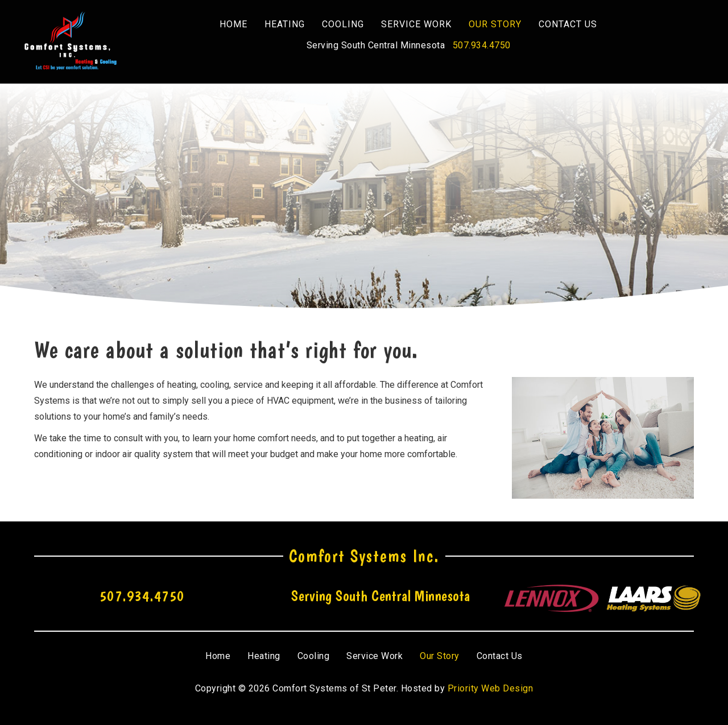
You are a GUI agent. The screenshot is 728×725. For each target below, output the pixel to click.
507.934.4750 (482, 45)
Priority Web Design (491, 688)
